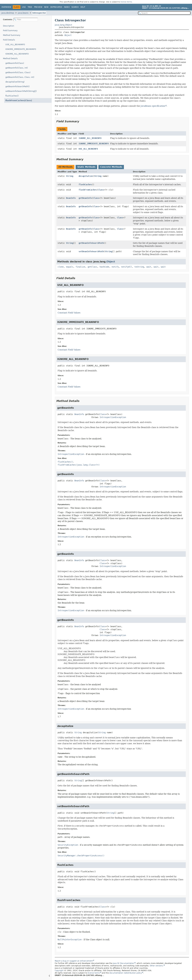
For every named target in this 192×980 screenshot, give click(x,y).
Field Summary (10, 30)
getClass (92, 267)
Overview (6, 7)
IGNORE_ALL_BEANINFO (17, 54)
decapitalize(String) (15, 82)
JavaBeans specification (153, 106)
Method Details (10, 58)
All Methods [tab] (65, 167)
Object (68, 35)
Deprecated (56, 7)
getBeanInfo (85, 198)
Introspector (39, 13)
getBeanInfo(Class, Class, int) (20, 77)
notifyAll (127, 267)
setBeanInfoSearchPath (91, 251)
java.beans (23, 13)
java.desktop (8, 13)
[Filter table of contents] (26, 19)
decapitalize (86, 176)
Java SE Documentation (123, 963)
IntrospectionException (113, 417)
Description (9, 26)
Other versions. (157, 966)
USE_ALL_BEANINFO (15, 44)
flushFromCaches (88, 190)
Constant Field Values (69, 313)
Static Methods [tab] (86, 167)
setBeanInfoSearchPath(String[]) (21, 91)
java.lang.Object (63, 25)
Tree (30, 7)
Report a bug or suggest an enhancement (74, 961)
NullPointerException (70, 940)
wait (149, 267)
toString (139, 267)
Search (75, 7)
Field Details (9, 40)
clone (61, 267)
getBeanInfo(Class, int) (17, 68)
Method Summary (12, 35)
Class (101, 190)
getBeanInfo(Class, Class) (18, 72)
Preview (38, 7)
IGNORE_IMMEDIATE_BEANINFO (21, 49)
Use (24, 7)
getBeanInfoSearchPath (91, 243)
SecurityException (68, 845)
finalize (80, 267)
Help (83, 7)
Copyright (59, 971)
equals (70, 267)
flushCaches (85, 184)
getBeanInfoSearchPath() (17, 86)
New (46, 7)
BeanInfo (71, 198)
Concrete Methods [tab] (111, 167)
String (70, 176)
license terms (126, 2)
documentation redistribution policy (126, 973)
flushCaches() (12, 96)
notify (115, 267)
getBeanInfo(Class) (15, 63)
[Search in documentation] (164, 13)
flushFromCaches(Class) (19, 100)
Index (67, 7)
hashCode (104, 267)
